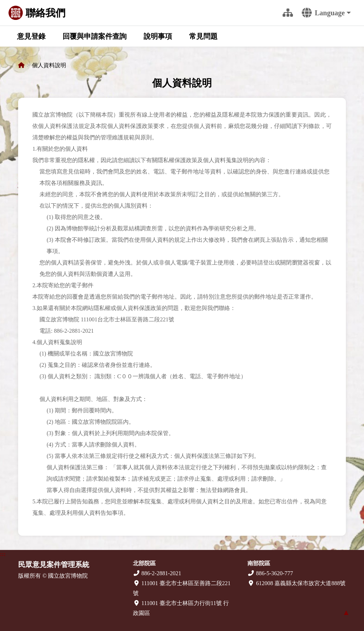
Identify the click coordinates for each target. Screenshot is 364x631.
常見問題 (203, 36)
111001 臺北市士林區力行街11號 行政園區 (181, 608)
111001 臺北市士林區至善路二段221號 (182, 588)
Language (323, 13)
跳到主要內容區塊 (6, 7)
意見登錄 (31, 36)
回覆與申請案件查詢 (95, 36)
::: (269, 13)
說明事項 (158, 36)
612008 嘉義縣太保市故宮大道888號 (296, 583)
